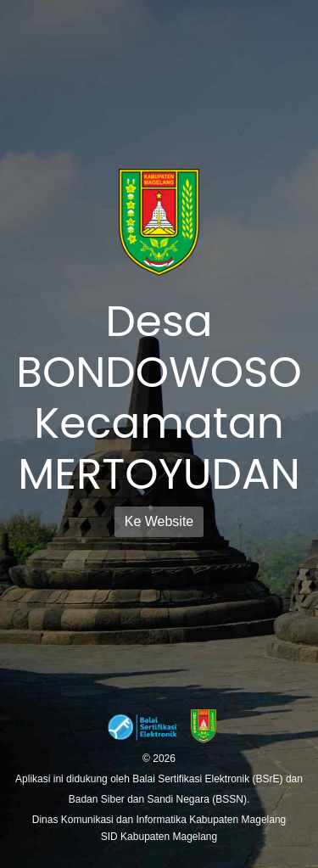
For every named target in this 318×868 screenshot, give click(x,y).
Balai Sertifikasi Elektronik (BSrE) (209, 779)
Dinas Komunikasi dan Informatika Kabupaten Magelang (159, 820)
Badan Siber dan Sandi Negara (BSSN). (159, 799)
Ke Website (159, 521)
